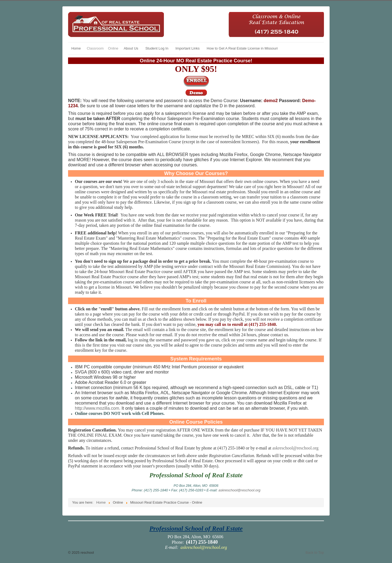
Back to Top (315, 553)
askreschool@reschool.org (295, 448)
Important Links (187, 48)
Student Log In (157, 48)
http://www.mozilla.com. (98, 408)
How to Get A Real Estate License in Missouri (242, 48)
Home (76, 48)
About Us (131, 48)
